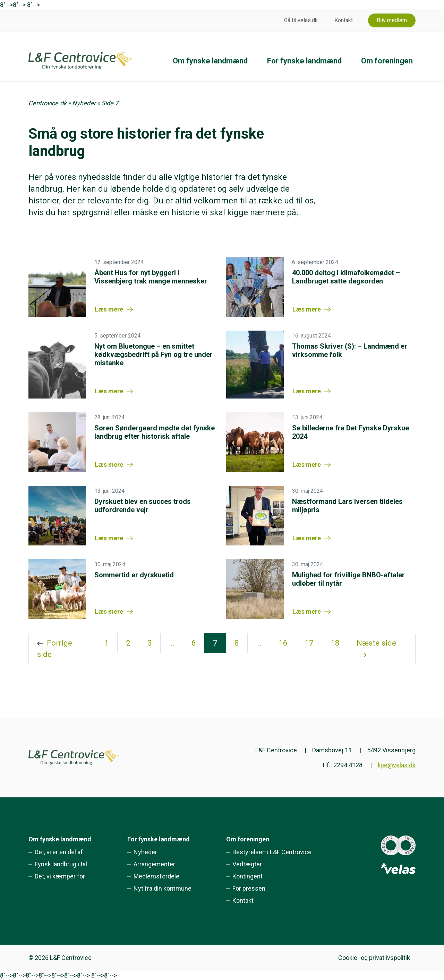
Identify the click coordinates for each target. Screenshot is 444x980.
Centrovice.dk (48, 103)
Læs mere (109, 309)
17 (309, 643)
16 (283, 643)
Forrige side (55, 649)
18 (335, 643)
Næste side (376, 643)
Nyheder (84, 103)
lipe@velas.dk (397, 765)
